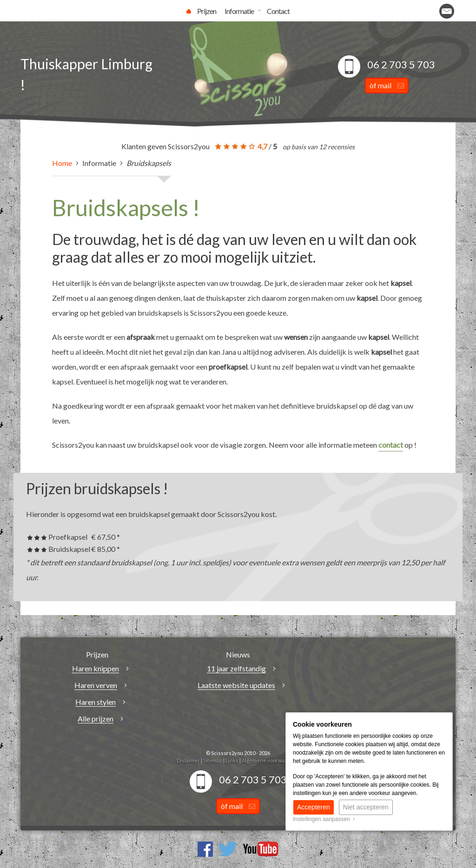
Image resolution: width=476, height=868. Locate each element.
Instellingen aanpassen (324, 819)
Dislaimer (188, 760)
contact (391, 445)
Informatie (239, 11)
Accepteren (314, 807)
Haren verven (96, 685)
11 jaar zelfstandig (236, 668)
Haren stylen (96, 702)
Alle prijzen (96, 719)
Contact (278, 11)
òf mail (387, 85)
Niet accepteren (366, 807)
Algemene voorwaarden (271, 760)
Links (232, 760)
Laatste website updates (236, 685)
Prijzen (207, 11)
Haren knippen (96, 668)
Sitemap (213, 760)
